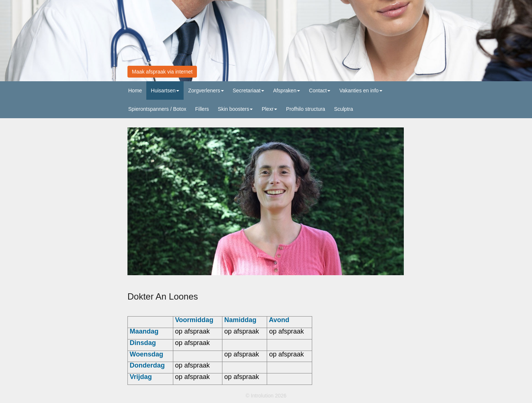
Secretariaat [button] (248, 90)
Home (135, 90)
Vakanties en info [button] (361, 90)
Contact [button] (320, 90)
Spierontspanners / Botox (157, 109)
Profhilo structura (306, 109)
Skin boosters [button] (236, 109)
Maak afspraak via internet (162, 72)
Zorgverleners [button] (206, 90)
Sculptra (343, 109)
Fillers (202, 109)
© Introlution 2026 (266, 396)
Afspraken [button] (287, 90)
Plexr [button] (269, 109)
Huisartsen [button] (165, 90)
